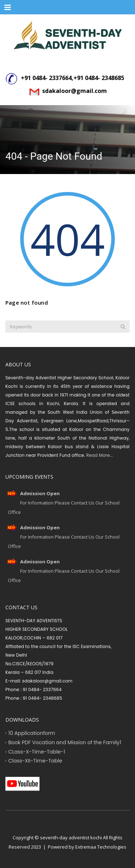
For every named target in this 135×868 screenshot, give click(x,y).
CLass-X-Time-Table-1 (37, 751)
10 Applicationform (32, 733)
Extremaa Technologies (101, 847)
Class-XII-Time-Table (35, 761)
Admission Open (40, 493)
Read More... (99, 455)
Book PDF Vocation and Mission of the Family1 (65, 742)
